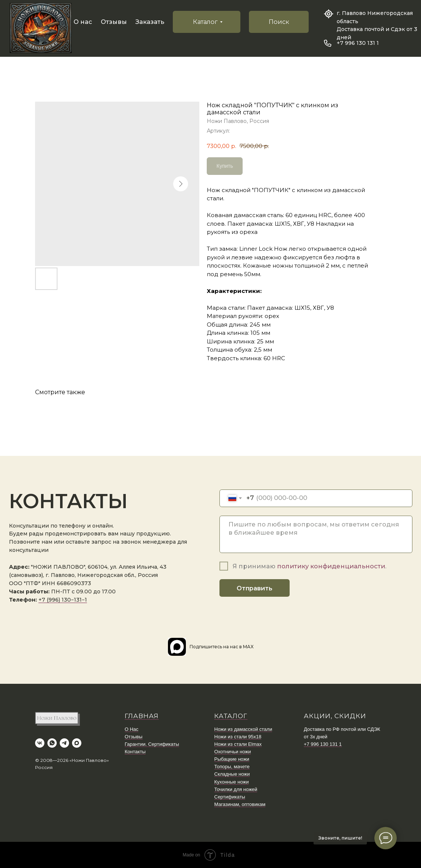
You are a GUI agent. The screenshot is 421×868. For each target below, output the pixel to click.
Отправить (255, 588)
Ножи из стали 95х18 (238, 737)
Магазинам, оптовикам (240, 804)
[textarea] (316, 534)
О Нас (132, 729)
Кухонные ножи (231, 782)
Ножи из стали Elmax (238, 744)
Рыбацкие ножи (232, 759)
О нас (83, 22)
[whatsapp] (52, 743)
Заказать (150, 22)
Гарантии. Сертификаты (152, 744)
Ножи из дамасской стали (243, 729)
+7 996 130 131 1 (358, 43)
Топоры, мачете (232, 767)
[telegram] (64, 743)
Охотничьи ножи (233, 752)
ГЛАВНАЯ (142, 716)
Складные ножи (232, 774)
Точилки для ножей (236, 789)
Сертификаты (230, 797)
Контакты (135, 752)
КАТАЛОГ (231, 716)
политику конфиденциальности (331, 566)
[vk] (40, 743)
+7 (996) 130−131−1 (63, 600)
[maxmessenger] (77, 743)
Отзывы (114, 22)
